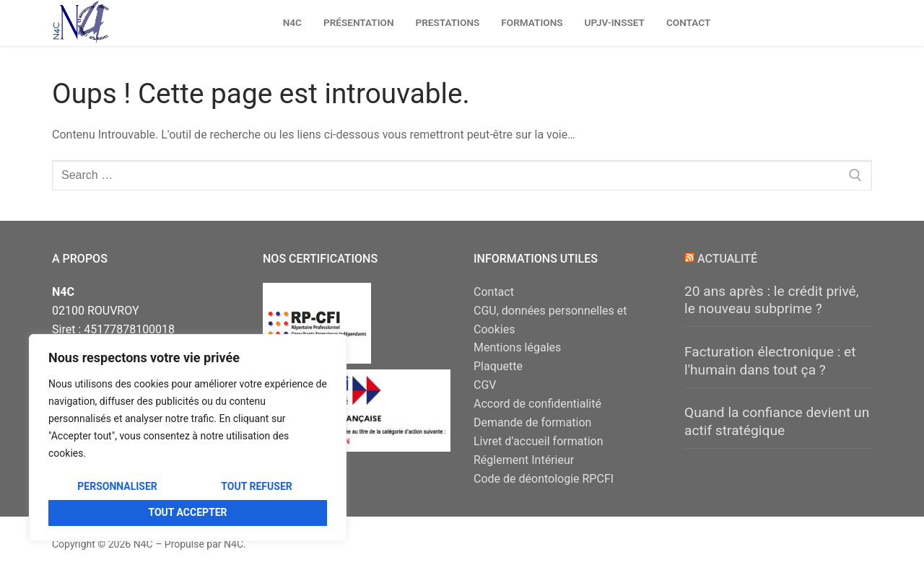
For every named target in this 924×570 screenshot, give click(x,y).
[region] (188, 438)
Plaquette (498, 366)
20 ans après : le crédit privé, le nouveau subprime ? (772, 300)
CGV (485, 385)
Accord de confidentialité (537, 404)
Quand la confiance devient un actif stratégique (777, 421)
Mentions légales (517, 347)
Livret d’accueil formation (539, 441)
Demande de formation (532, 422)
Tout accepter (187, 512)
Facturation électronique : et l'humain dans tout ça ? (770, 361)
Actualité (727, 259)
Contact (494, 292)
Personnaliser (117, 486)
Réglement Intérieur (524, 460)
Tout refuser (256, 486)
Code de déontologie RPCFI (544, 479)
